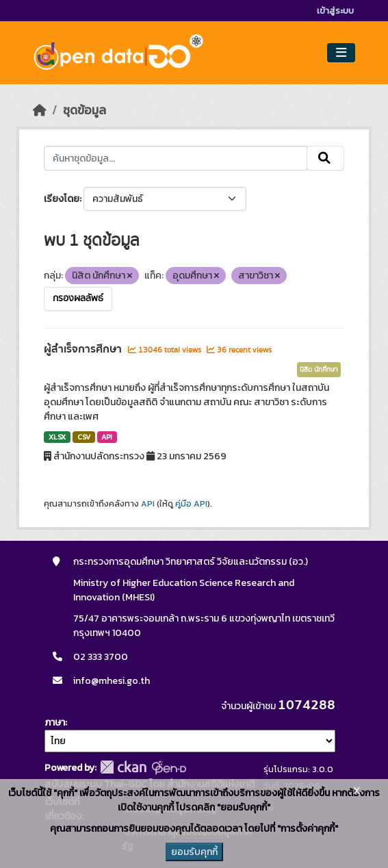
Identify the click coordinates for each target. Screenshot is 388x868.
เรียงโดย (62, 199)
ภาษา (55, 723)
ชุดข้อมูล (85, 110)
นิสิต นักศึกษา (319, 370)
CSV (84, 437)
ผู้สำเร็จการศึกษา (84, 349)
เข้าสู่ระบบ (335, 11)
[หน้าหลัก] (40, 110)
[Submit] (325, 158)
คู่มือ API (191, 504)
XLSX (57, 437)
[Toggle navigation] (341, 53)
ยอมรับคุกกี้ (194, 852)
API (107, 437)
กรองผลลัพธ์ (78, 298)
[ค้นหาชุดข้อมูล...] (175, 158)
